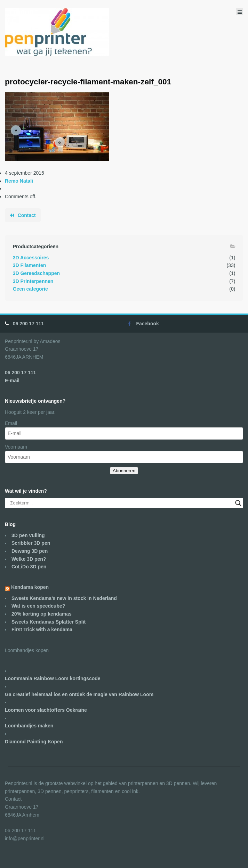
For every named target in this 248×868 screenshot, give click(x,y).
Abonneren (124, 471)
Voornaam (16, 447)
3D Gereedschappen (36, 273)
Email (11, 423)
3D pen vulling (28, 535)
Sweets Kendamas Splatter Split (49, 622)
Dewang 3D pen (30, 551)
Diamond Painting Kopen (34, 742)
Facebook (147, 324)
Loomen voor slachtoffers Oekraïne (46, 710)
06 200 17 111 (29, 324)
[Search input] (121, 503)
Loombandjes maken (29, 726)
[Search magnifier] (238, 503)
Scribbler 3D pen (31, 543)
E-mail (12, 381)
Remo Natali (19, 181)
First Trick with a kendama (42, 629)
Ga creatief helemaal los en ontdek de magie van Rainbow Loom (79, 694)
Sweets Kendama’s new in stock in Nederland (64, 598)
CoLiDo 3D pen (29, 567)
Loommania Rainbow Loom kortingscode (53, 678)
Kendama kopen (30, 587)
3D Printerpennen (33, 281)
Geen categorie (30, 289)
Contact (27, 215)
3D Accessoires (31, 258)
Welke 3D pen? (29, 559)
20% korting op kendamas (42, 614)
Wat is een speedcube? (38, 606)
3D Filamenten (30, 265)
